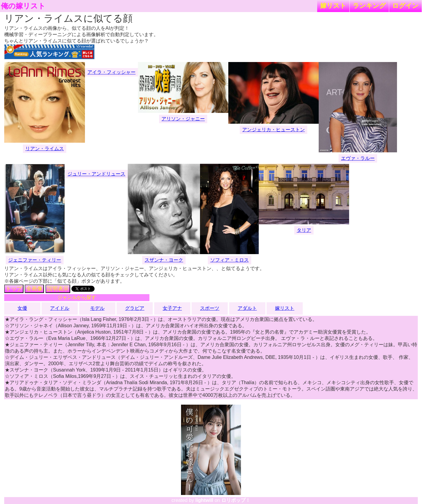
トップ (14, 289)
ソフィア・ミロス (230, 260)
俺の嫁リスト (23, 6)
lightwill (204, 500)
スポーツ (210, 308)
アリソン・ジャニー (183, 119)
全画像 (34, 289)
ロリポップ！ (236, 500)
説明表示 (58, 289)
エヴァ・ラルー (358, 158)
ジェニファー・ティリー (35, 260)
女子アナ (172, 308)
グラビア (135, 308)
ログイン (405, 6)
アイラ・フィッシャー (111, 72)
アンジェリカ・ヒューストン (274, 130)
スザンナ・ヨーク (164, 260)
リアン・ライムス (45, 149)
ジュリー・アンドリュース (96, 174)
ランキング (369, 6)
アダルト (247, 308)
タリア (304, 230)
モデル (97, 308)
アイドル (60, 308)
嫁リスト (333, 6)
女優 (22, 308)
